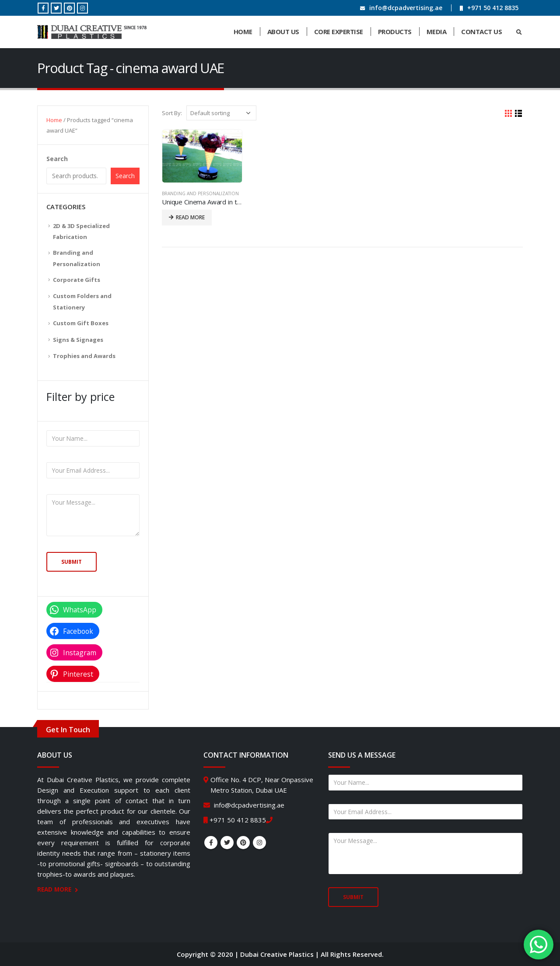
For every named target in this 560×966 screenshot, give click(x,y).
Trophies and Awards (84, 356)
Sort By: (172, 113)
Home (243, 32)
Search (57, 159)
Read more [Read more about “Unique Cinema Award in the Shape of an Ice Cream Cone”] (190, 217)
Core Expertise (339, 32)
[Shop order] (221, 113)
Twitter (227, 843)
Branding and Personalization (200, 193)
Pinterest (243, 843)
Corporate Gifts (77, 280)
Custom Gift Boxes (81, 323)
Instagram (259, 843)
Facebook (211, 843)
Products (395, 32)
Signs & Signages (78, 340)
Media (437, 32)
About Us (283, 32)
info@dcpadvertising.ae (406, 8)
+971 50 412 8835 (493, 8)
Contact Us (481, 32)
